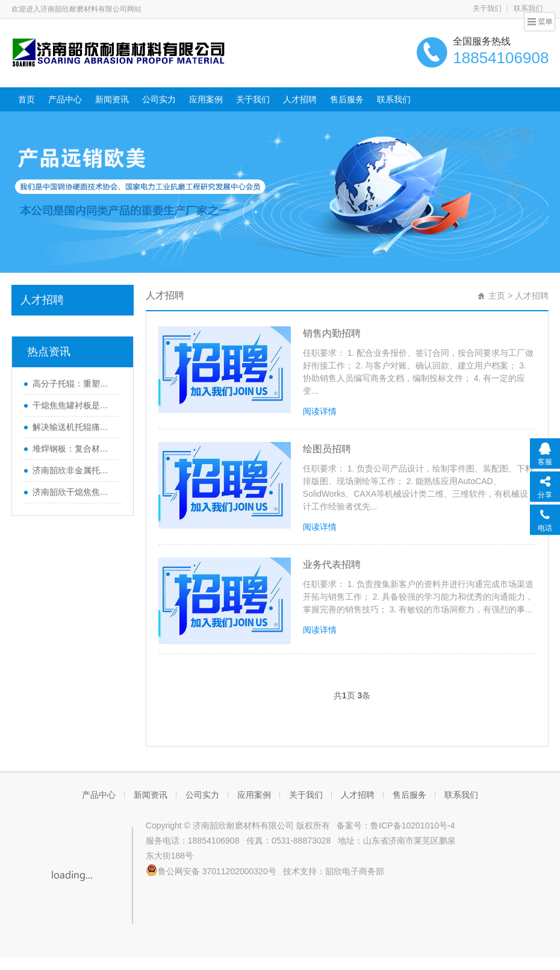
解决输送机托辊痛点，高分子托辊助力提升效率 (74, 427)
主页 (497, 296)
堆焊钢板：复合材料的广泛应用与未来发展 (74, 449)
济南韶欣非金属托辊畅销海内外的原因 (74, 470)
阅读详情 (320, 411)
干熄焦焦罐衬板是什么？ (74, 405)
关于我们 (487, 8)
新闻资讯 (112, 99)
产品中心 (65, 99)
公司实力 (159, 99)
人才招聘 (300, 99)
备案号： (352, 825)
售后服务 (347, 99)
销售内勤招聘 (332, 333)
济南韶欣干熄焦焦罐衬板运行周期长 (74, 492)
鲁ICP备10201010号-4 (412, 825)
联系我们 (528, 8)
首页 (26, 99)
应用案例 (206, 99)
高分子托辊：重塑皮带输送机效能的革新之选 (74, 384)
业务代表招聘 (332, 564)
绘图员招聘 (327, 449)
